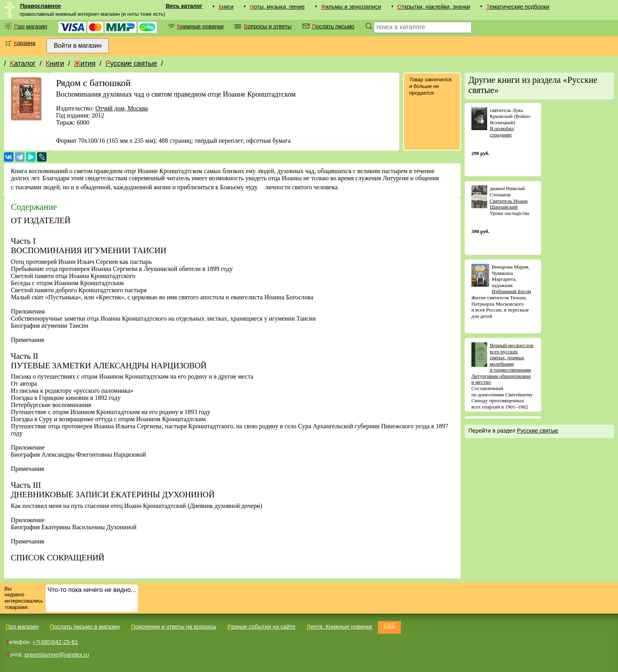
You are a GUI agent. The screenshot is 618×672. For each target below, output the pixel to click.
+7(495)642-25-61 (55, 642)
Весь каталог (184, 6)
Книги (226, 7)
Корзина (25, 43)
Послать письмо (333, 26)
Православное (41, 6)
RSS (389, 625)
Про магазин (31, 26)
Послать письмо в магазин (85, 627)
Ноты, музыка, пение (277, 7)
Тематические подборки (518, 7)
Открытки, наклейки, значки (434, 7)
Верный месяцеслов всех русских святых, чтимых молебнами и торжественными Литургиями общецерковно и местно (502, 364)
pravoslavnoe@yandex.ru (57, 655)
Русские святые (131, 63)
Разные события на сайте (261, 627)
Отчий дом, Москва (122, 108)
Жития (85, 63)
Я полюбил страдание (502, 132)
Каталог (23, 63)
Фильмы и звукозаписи (351, 7)
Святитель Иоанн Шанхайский (508, 204)
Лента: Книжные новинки (339, 627)
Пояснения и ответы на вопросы (174, 627)
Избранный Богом (511, 291)
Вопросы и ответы (267, 26)
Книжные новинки (200, 26)
